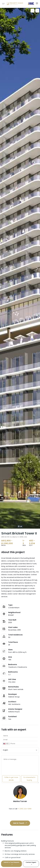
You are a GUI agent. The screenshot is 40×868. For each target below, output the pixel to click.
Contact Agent (31, 863)
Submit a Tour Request (11, 863)
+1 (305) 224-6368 (24, 809)
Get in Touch (20, 823)
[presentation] (17, 815)
